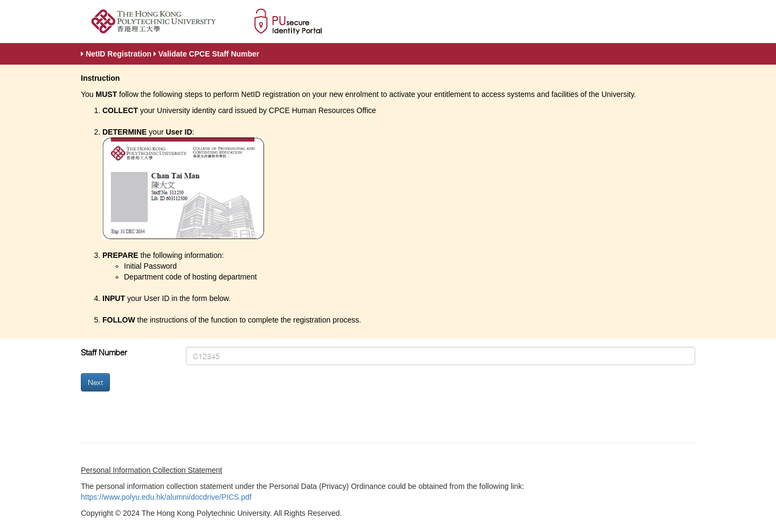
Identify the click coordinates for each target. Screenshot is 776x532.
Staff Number (104, 352)
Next (95, 382)
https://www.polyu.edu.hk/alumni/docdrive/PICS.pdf (166, 497)
